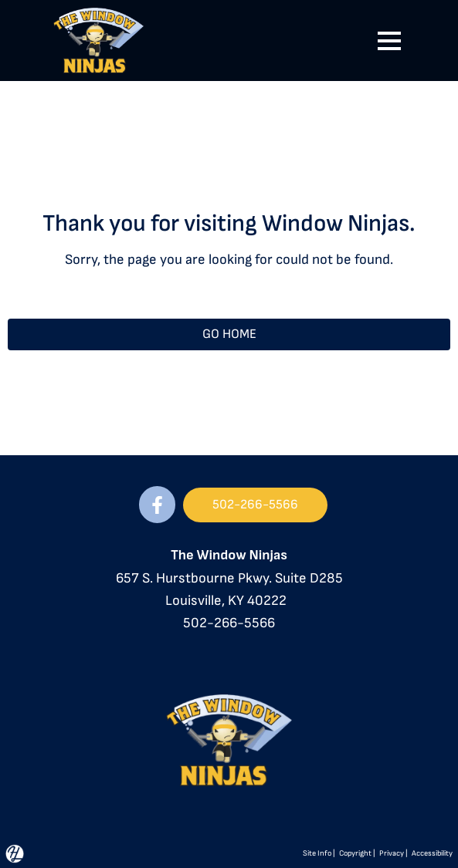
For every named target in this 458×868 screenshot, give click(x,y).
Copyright (355, 853)
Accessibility (432, 853)
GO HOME (229, 334)
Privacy (392, 853)
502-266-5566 (229, 623)
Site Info (317, 853)
